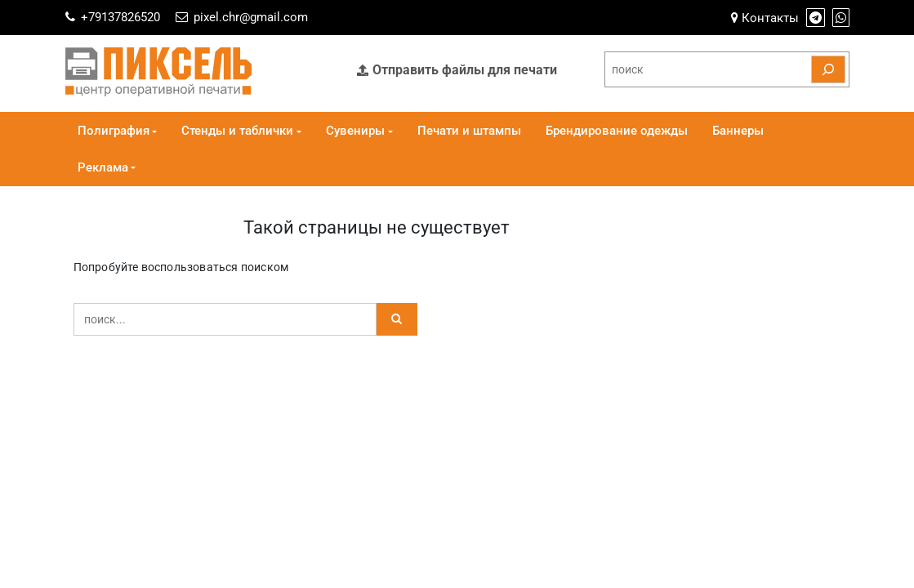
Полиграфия (114, 131)
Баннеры (738, 131)
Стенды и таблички (237, 131)
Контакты (765, 18)
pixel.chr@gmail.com (251, 17)
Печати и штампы (469, 131)
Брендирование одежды (617, 131)
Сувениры (355, 131)
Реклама (103, 167)
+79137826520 (120, 17)
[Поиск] (828, 69)
